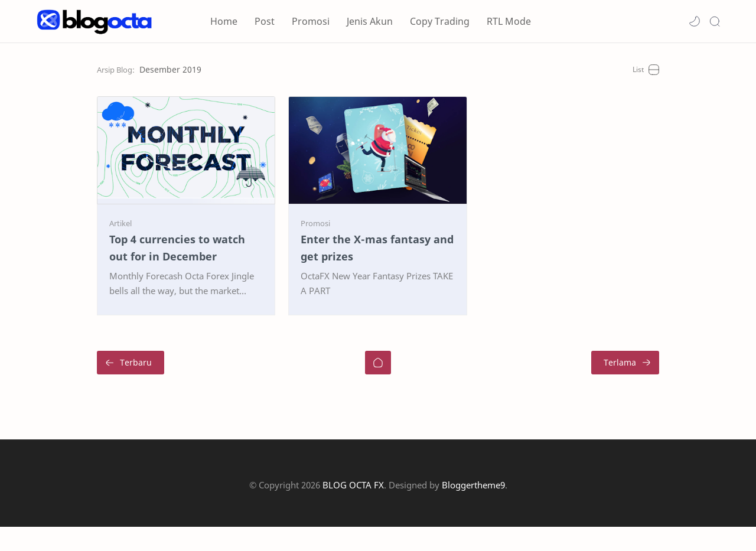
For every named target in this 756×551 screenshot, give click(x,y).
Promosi (311, 21)
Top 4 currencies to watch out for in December (142, 273)
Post (265, 21)
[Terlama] (687, 387)
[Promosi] (295, 247)
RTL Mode (509, 21)
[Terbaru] (69, 387)
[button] (695, 21)
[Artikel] (59, 247)
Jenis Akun (370, 21)
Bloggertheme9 (473, 509)
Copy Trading (440, 21)
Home (224, 21)
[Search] (715, 21)
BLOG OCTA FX (353, 509)
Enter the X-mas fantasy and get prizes (367, 273)
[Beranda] (378, 387)
